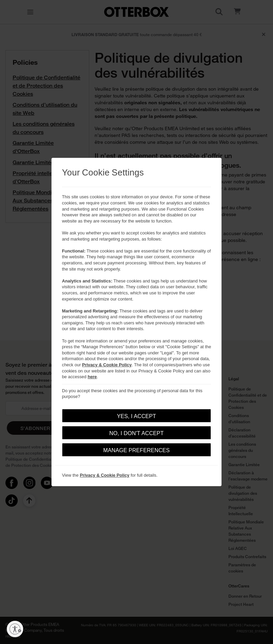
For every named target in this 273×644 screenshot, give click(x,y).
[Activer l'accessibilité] (15, 629)
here (92, 377)
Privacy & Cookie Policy (107, 365)
